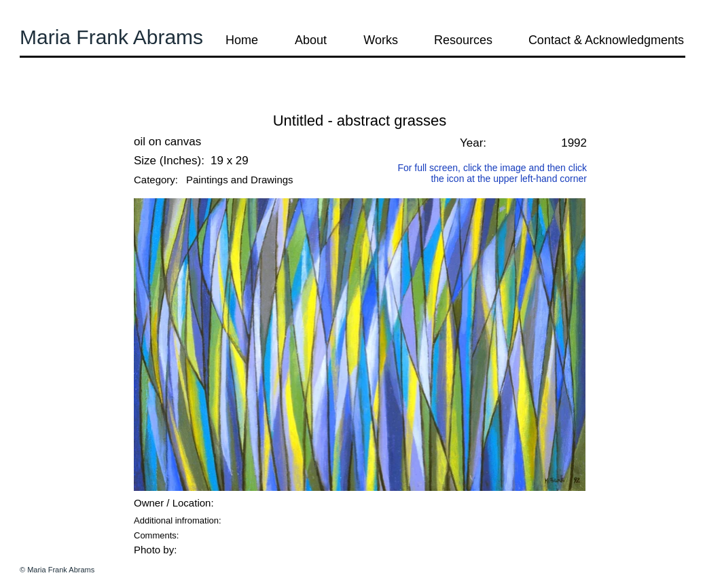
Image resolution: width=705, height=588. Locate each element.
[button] (56, 102)
